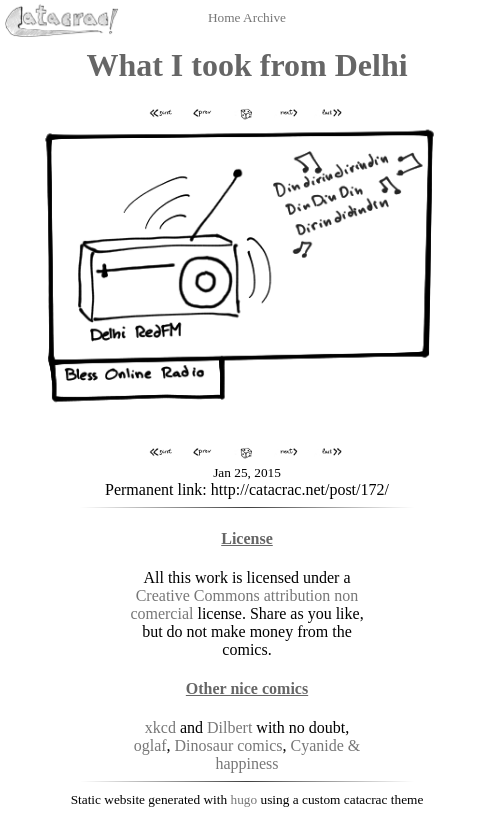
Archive (264, 17)
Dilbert (229, 727)
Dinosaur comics (229, 745)
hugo (244, 799)
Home (225, 17)
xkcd (160, 727)
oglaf (150, 745)
